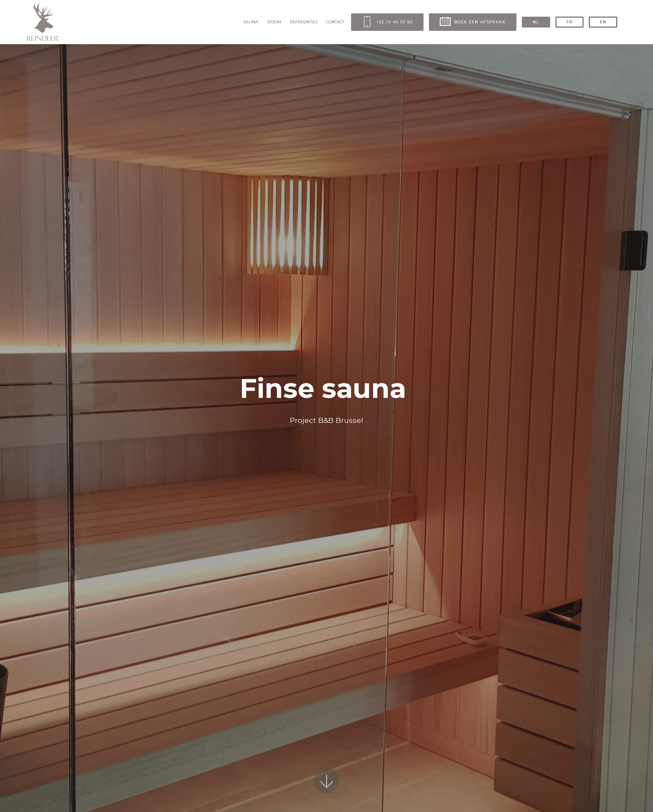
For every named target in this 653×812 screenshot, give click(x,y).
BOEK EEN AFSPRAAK (473, 22)
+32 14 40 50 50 (387, 22)
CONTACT (335, 22)
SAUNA (251, 22)
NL (536, 22)
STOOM (274, 22)
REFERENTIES (304, 22)
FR (570, 22)
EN (603, 22)
